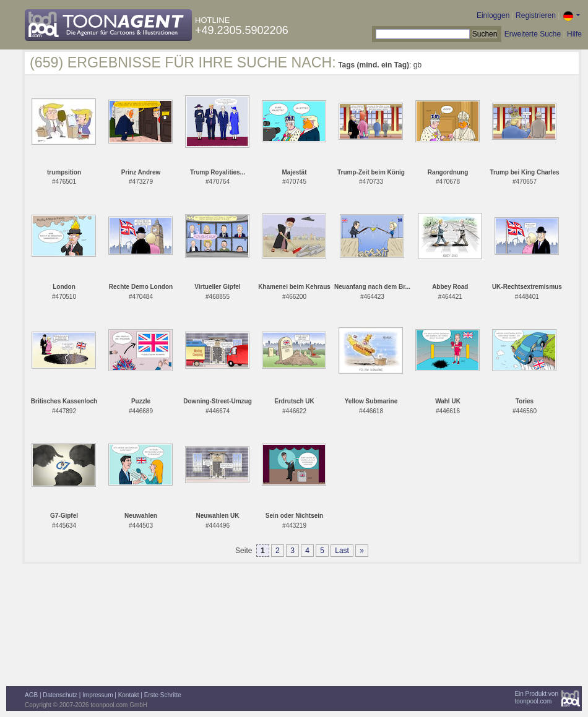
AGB (31, 695)
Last (342, 551)
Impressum (97, 695)
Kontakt (129, 695)
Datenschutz (60, 695)
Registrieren (536, 15)
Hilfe (574, 34)
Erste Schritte (163, 695)
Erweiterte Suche (533, 34)
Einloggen (493, 15)
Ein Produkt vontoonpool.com (536, 698)
